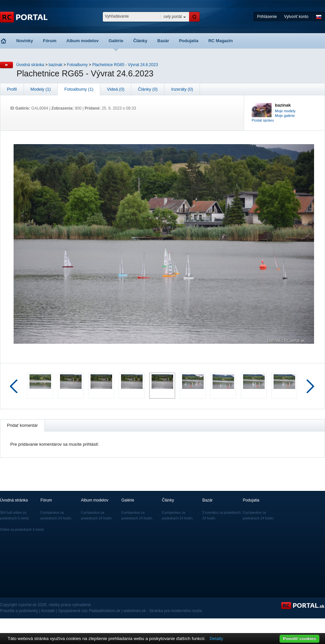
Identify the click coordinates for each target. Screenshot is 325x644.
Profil (12, 89)
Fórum (50, 41)
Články (140, 41)
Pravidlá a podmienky (19, 611)
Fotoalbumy (77, 65)
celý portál (173, 17)
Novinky (25, 41)
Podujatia (189, 41)
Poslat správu (263, 120)
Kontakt (48, 611)
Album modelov (83, 41)
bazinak (56, 65)
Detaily (216, 639)
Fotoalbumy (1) (79, 89)
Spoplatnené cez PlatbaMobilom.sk (89, 611)
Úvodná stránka (30, 65)
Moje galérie (285, 116)
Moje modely (285, 111)
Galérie (116, 41)
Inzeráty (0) (182, 89)
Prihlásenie (267, 17)
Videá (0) (116, 89)
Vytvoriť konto (296, 17)
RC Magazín (221, 41)
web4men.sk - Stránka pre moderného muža (163, 611)
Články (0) (148, 89)
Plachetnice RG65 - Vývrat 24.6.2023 (125, 65)
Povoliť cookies (299, 639)
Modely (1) (41, 89)
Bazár (163, 41)
